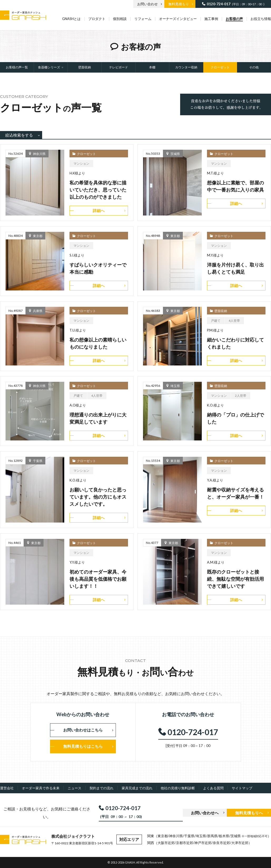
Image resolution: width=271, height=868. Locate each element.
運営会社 (7, 788)
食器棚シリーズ (49, 67)
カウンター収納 (186, 67)
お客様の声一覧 (17, 67)
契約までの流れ (102, 788)
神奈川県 (39, 154)
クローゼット (220, 67)
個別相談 (120, 19)
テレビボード (119, 67)
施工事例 (211, 19)
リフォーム (143, 19)
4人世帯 (234, 321)
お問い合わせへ (205, 813)
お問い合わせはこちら (83, 730)
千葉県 (38, 461)
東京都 (38, 236)
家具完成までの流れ (137, 788)
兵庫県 (38, 311)
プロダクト (97, 19)
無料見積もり (179, 4)
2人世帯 (241, 396)
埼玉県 (175, 386)
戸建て (216, 321)
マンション (81, 164)
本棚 (152, 67)
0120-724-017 (219, 4)
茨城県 (175, 154)
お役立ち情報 (261, 19)
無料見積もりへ (249, 813)
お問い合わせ (147, 4)
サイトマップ (242, 788)
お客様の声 (234, 19)
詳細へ (99, 210)
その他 (254, 67)
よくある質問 (213, 788)
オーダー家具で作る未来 (41, 788)
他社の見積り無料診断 (178, 788)
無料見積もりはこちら (83, 746)
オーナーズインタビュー (178, 19)
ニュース (75, 788)
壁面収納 (85, 67)
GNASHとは (71, 19)
